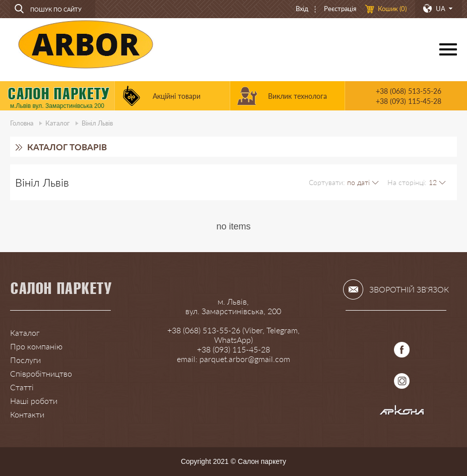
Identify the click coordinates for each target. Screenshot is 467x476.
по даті (358, 182)
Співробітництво (41, 373)
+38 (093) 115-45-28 (409, 101)
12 (433, 182)
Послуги (25, 360)
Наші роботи (34, 401)
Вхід (302, 9)
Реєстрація (340, 9)
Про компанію (36, 346)
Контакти (27, 414)
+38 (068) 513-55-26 (409, 91)
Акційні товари (177, 96)
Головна (22, 123)
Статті (22, 387)
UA (441, 9)
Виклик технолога (297, 96)
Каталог (57, 123)
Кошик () (392, 9)
